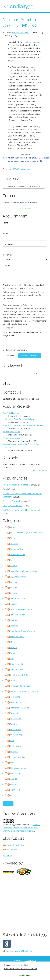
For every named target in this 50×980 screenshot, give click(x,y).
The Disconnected (18, 768)
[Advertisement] (24, 903)
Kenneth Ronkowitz (21, 33)
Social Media (16, 730)
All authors (7, 856)
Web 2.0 (14, 779)
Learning (14, 626)
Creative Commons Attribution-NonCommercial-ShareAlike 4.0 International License (21, 828)
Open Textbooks (17, 670)
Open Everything (18, 664)
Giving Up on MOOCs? (12, 506)
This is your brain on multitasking (17, 485)
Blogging (14, 538)
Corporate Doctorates (12, 501)
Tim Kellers (12, 849)
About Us (14, 527)
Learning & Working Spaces (22, 631)
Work (12, 795)
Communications (18, 555)
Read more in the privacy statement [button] (21, 969)
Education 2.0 (16, 587)
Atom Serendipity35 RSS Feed (18, 951)
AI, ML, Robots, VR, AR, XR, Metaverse (27, 533)
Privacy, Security (17, 615)
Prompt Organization (12, 438)
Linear (25, 202)
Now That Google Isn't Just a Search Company (23, 425)
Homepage (8, 244)
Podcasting (15, 697)
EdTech (13, 582)
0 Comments (26, 169)
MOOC (16, 169)
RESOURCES (16, 719)
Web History (15, 773)
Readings (14, 724)
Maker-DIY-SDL (17, 637)
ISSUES (13, 604)
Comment (7, 266)
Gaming (14, 593)
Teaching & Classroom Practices (24, 691)
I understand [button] (25, 975)
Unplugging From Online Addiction (18, 419)
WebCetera (15, 790)
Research (14, 713)
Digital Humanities (18, 577)
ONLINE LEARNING (19, 675)
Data (12, 560)
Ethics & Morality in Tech (21, 609)
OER (12, 659)
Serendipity (31, 961)
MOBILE (14, 648)
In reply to (7, 255)
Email (5, 234)
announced (35, 42)
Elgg (5, 489)
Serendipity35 (18, 6)
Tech (12, 741)
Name (5, 223)
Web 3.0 (14, 784)
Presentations (16, 702)
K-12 (12, 763)
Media (13, 642)
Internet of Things (18, 598)
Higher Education (18, 757)
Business (14, 544)
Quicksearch (13, 366)
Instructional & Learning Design (24, 571)
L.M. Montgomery (40, 471)
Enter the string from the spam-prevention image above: (22, 334)
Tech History (16, 746)
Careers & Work (17, 549)
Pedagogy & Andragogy (21, 686)
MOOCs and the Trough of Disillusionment (21, 510)
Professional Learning (20, 708)
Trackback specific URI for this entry (24, 186)
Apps (12, 653)
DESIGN (14, 566)
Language (15, 620)
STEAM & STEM (17, 735)
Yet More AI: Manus (11, 432)
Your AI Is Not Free (11, 413)
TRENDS (14, 752)
